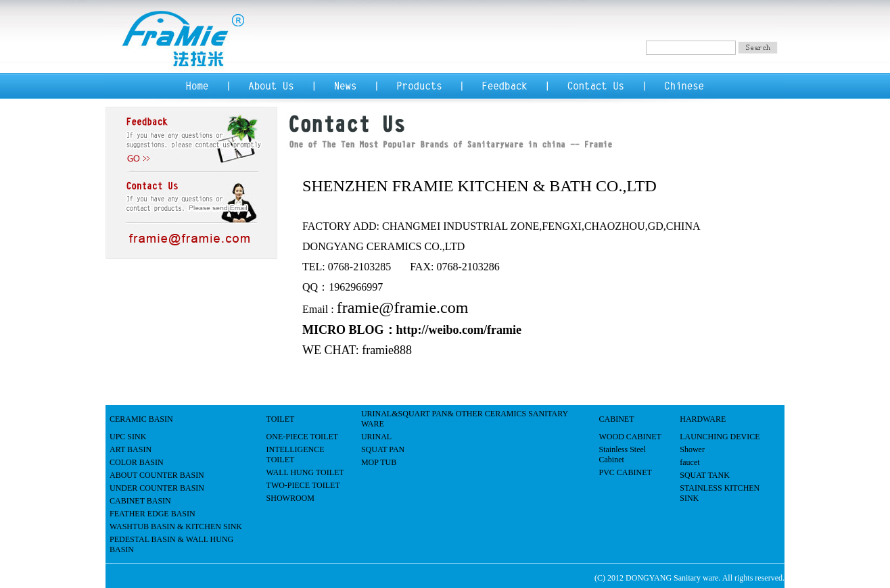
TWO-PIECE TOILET (303, 485)
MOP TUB (379, 462)
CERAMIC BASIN (141, 419)
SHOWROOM (290, 498)
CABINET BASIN (140, 501)
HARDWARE (703, 419)
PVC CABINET (626, 472)
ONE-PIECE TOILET (303, 437)
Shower (692, 449)
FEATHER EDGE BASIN (153, 514)
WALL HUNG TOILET (305, 472)
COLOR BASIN (137, 462)
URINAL (376, 437)
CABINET (617, 419)
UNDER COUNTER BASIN (157, 488)
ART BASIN (131, 449)
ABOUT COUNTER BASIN (157, 475)
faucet (689, 462)
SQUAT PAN (383, 449)
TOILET (281, 419)
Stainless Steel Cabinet (623, 455)
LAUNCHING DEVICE (720, 437)
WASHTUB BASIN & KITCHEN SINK (176, 526)
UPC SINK (128, 437)
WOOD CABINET (630, 437)
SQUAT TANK (705, 475)
